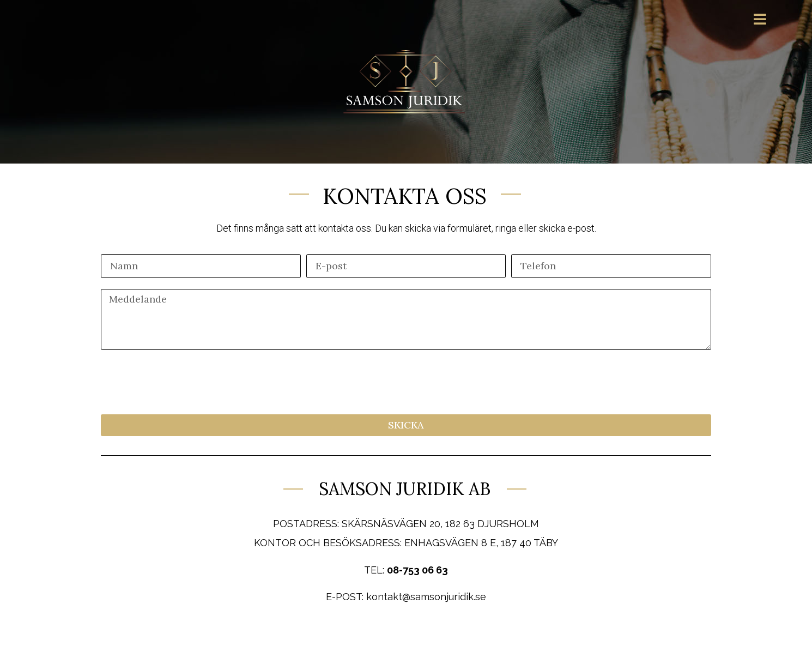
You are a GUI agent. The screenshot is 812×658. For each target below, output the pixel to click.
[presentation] (184, 382)
